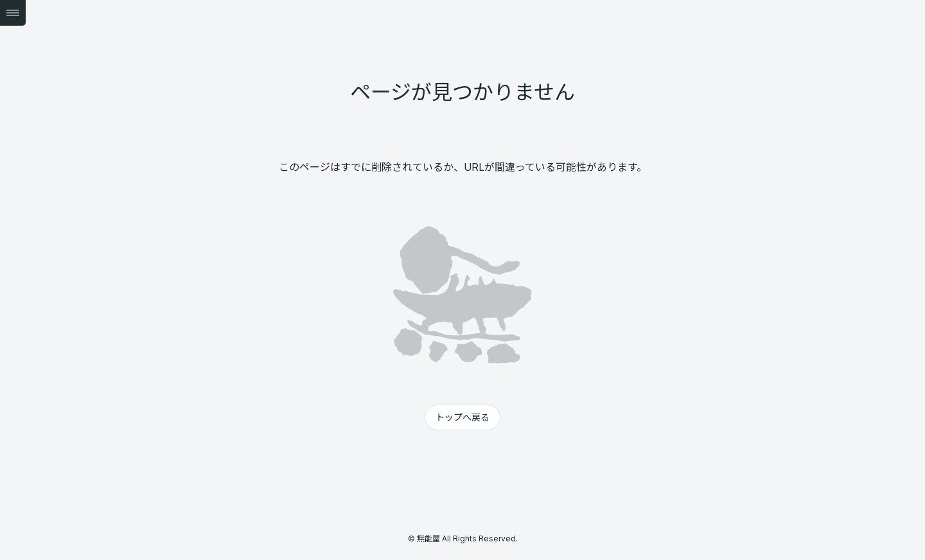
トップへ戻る (463, 417)
